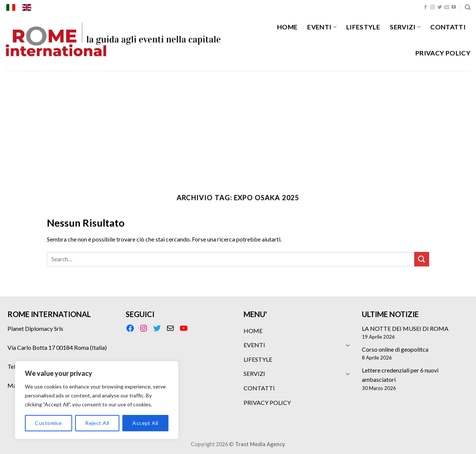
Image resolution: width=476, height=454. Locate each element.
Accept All (145, 423)
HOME (287, 27)
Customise (48, 423)
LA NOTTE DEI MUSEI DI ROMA (405, 328)
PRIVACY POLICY (443, 53)
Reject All (97, 423)
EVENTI (322, 27)
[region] (97, 400)
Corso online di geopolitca (395, 349)
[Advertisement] (238, 127)
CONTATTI (448, 27)
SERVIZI (405, 27)
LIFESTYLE (363, 27)
